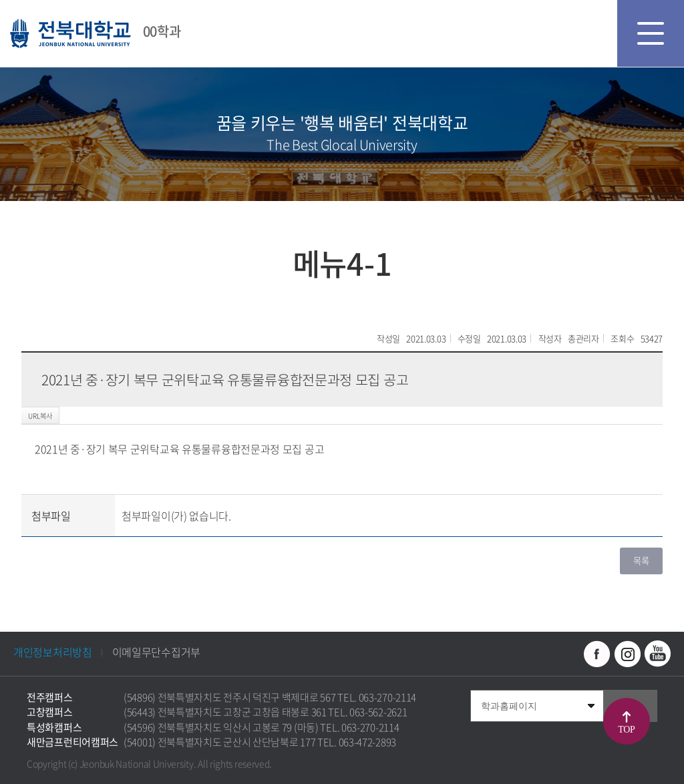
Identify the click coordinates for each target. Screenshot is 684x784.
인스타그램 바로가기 (627, 654)
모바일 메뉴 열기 (651, 33)
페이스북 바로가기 (597, 654)
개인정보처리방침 (53, 652)
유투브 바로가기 (657, 654)
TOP (626, 730)
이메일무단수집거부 (156, 652)
